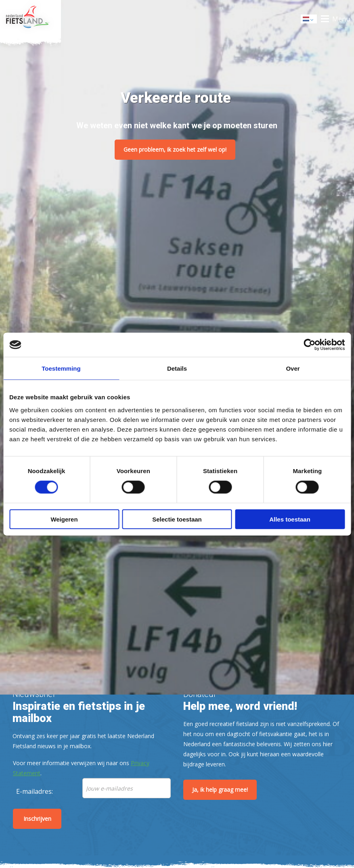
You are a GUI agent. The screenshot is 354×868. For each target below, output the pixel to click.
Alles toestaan (290, 519)
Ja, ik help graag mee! (220, 790)
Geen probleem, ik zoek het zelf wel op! (175, 149)
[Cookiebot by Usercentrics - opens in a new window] (309, 345)
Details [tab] (177, 368)
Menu (341, 19)
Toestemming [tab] (61, 368)
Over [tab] (293, 368)
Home (30, 19)
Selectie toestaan (177, 519)
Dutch (309, 20)
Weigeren (64, 519)
